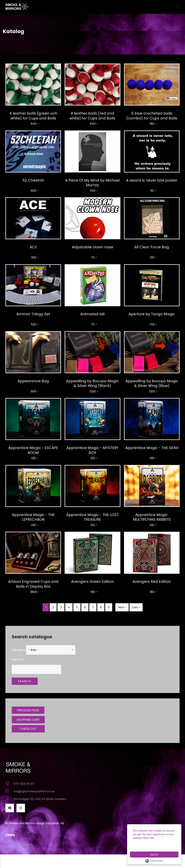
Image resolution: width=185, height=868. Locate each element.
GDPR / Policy (15, 852)
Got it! (154, 855)
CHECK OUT (28, 729)
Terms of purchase (19, 844)
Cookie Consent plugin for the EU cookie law (154, 861)
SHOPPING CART (28, 720)
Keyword (18, 659)
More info (148, 838)
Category (19, 650)
